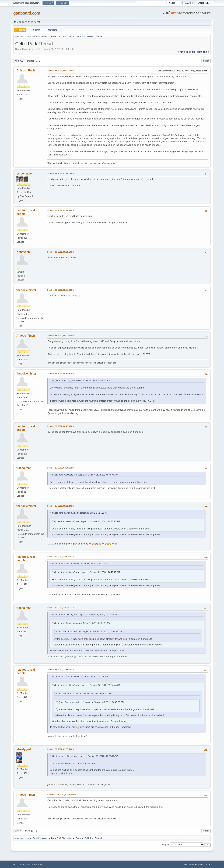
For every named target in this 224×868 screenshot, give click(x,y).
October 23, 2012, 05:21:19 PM (61, 252)
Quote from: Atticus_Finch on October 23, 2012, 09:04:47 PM (81, 380)
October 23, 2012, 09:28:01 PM (61, 373)
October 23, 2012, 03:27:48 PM (61, 210)
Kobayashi (24, 252)
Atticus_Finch (26, 70)
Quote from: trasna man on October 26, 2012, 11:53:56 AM (80, 677)
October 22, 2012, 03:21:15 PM (61, 173)
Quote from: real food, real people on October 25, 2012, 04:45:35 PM (85, 475)
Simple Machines (35, 864)
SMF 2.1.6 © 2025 (19, 864)
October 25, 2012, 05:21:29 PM (61, 506)
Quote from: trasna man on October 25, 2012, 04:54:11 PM (80, 513)
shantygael (24, 749)
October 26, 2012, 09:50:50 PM (61, 749)
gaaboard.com (27, 13)
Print (206, 61)
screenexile (24, 174)
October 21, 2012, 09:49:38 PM (61, 71)
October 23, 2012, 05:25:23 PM (61, 290)
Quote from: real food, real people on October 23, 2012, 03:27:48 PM (85, 756)
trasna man (24, 468)
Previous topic (187, 52)
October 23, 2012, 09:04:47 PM (61, 336)
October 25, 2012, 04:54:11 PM (61, 468)
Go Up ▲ (209, 864)
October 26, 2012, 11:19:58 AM (61, 557)
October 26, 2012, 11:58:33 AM (61, 670)
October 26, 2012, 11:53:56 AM (61, 608)
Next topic (203, 52)
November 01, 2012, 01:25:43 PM (62, 795)
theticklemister (26, 290)
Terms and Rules (196, 864)
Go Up (18, 831)
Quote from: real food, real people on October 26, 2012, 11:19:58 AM (85, 615)
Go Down (19, 61)
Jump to (165, 844)
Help (185, 864)
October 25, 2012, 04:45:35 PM (61, 426)
